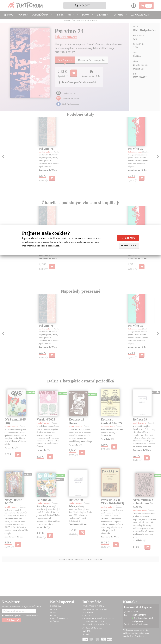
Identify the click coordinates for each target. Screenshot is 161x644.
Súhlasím (128, 238)
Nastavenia (129, 246)
